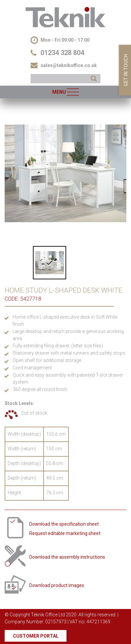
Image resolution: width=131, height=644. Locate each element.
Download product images (57, 585)
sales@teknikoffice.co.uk (69, 65)
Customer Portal (36, 636)
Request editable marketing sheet (65, 533)
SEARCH (94, 79)
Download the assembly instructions (67, 557)
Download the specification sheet (64, 524)
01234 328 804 (62, 53)
